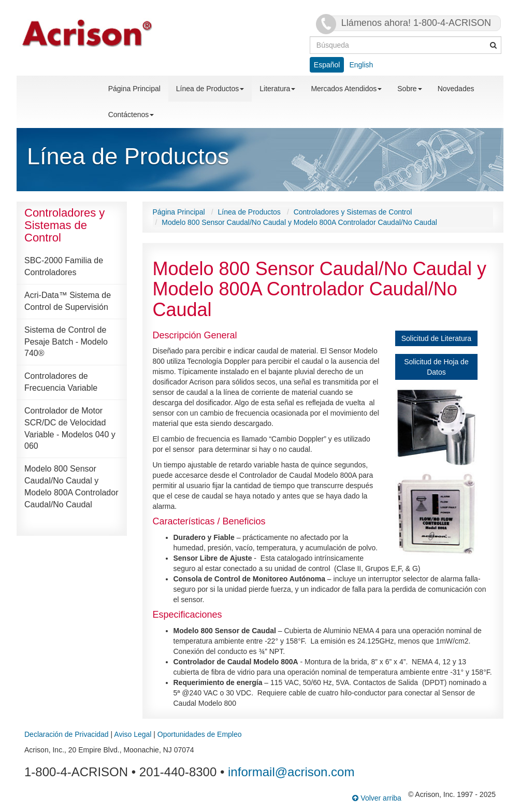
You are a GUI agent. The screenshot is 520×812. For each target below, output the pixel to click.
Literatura (277, 89)
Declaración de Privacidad (67, 734)
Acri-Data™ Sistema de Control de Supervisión (68, 301)
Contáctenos (131, 115)
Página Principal (134, 89)
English (361, 65)
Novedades (456, 89)
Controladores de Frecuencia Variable (61, 382)
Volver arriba (377, 798)
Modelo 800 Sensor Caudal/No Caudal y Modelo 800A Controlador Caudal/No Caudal (71, 487)
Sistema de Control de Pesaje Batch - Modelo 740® (66, 342)
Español (327, 65)
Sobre (409, 89)
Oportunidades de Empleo (200, 734)
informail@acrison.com (291, 772)
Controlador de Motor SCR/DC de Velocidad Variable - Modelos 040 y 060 (70, 429)
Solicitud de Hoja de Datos (436, 367)
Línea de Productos (210, 89)
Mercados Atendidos (346, 89)
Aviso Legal (133, 734)
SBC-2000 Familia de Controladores (64, 266)
